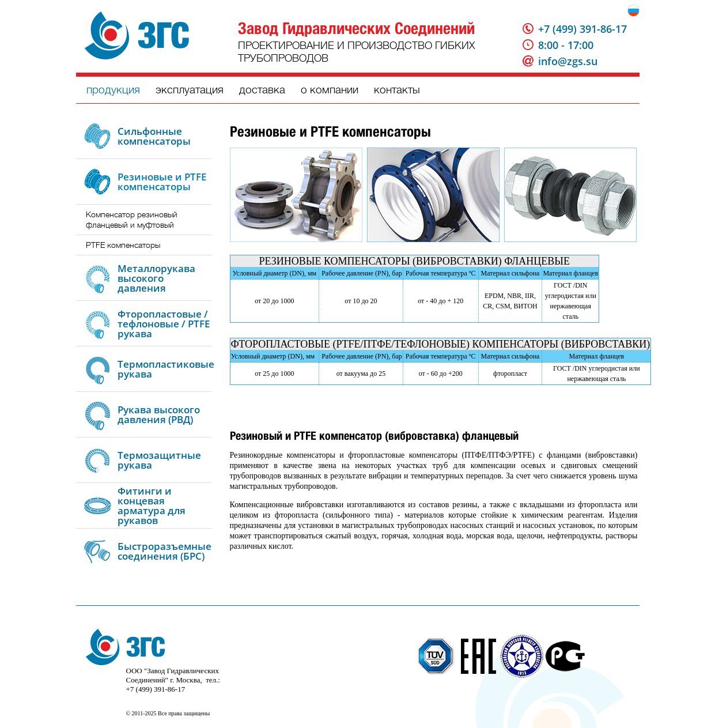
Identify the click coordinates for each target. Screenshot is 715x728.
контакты (397, 90)
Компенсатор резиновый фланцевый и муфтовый (132, 220)
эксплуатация (190, 90)
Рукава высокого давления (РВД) (159, 414)
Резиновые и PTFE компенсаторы (162, 182)
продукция (113, 90)
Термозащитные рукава (159, 460)
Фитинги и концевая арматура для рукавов (152, 506)
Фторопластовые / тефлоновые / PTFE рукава (164, 324)
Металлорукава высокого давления (156, 278)
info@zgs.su (568, 61)
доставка (262, 90)
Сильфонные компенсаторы (154, 136)
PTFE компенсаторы (123, 245)
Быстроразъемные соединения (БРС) (164, 551)
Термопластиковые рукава (166, 369)
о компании (330, 90)
